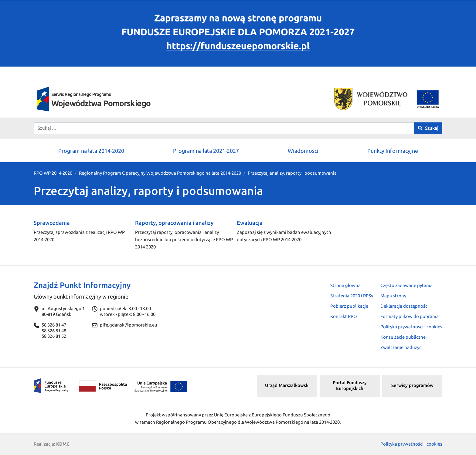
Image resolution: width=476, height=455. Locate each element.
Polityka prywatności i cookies (411, 327)
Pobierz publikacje (349, 306)
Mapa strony (393, 296)
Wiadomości (303, 151)
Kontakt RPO (344, 316)
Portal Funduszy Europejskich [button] (350, 385)
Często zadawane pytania (406, 285)
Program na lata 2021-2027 (206, 151)
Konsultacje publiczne (403, 337)
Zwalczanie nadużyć (401, 347)
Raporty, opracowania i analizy (174, 223)
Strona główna (345, 285)
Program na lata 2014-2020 (91, 151)
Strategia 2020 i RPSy (352, 296)
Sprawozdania (52, 223)
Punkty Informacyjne (393, 151)
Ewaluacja (250, 223)
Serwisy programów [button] (412, 385)
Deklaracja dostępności (405, 306)
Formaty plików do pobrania (410, 316)
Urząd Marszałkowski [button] (287, 385)
